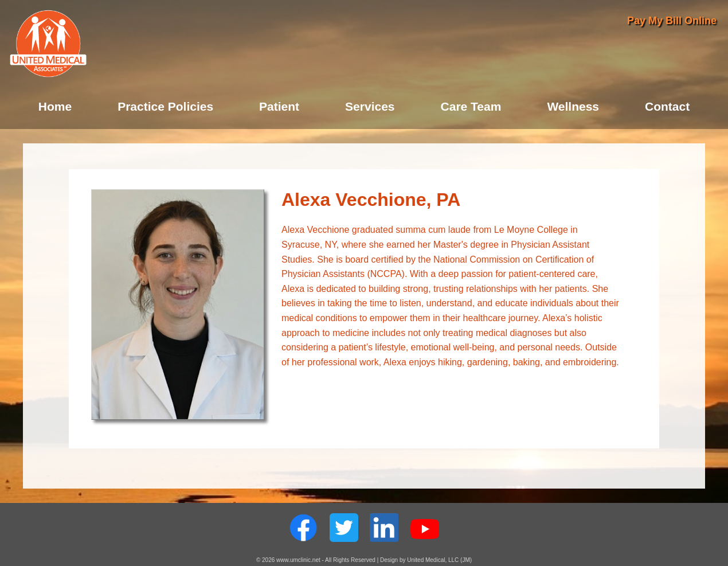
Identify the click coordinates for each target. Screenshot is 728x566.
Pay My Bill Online (672, 21)
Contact (667, 106)
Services (370, 106)
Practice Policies (165, 106)
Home (55, 106)
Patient (279, 106)
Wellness (573, 106)
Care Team (471, 106)
